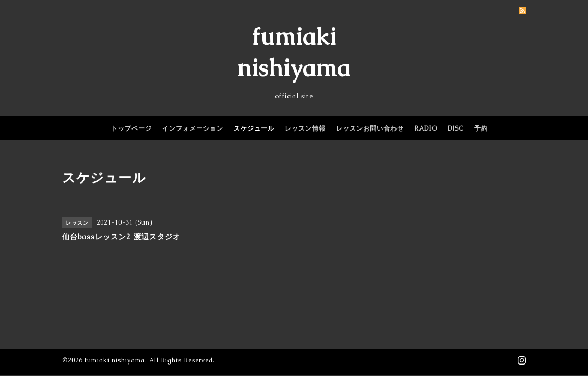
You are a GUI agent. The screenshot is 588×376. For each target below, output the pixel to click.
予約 (481, 128)
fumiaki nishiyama (115, 360)
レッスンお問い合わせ (370, 128)
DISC (456, 128)
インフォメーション (193, 128)
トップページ (131, 128)
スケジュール (254, 128)
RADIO (426, 128)
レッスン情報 (305, 128)
